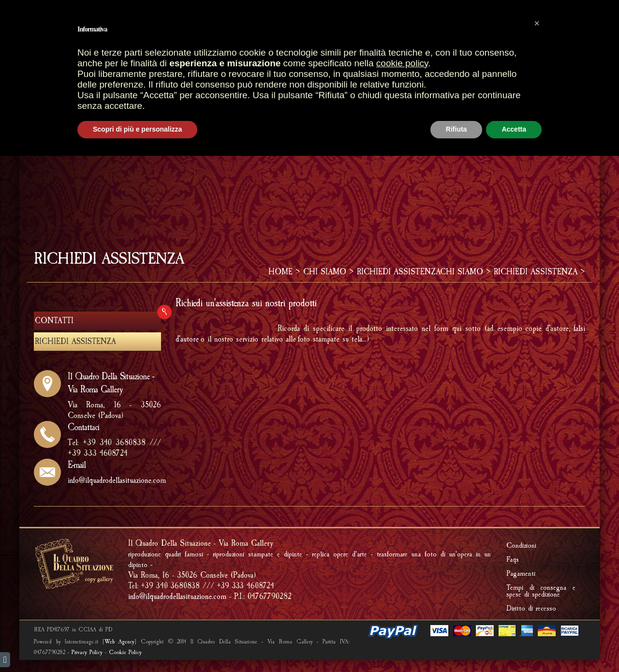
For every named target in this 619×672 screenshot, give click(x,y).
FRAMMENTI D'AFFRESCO (222, 82)
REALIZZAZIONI (449, 62)
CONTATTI (54, 321)
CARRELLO (289, 27)
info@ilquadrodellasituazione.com (117, 480)
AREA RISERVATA (538, 27)
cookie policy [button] (402, 579)
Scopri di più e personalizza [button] (137, 645)
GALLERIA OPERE (321, 62)
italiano (52, 8)
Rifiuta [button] (457, 645)
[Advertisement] (309, 164)
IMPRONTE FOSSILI (318, 82)
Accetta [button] (514, 645)
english (35, 8)
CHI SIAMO (325, 272)
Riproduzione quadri (537, 62)
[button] (537, 539)
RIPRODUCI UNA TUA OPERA (420, 82)
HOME (188, 62)
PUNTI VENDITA (242, 62)
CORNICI (389, 62)
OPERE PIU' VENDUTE (217, 27)
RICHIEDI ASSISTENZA (398, 272)
